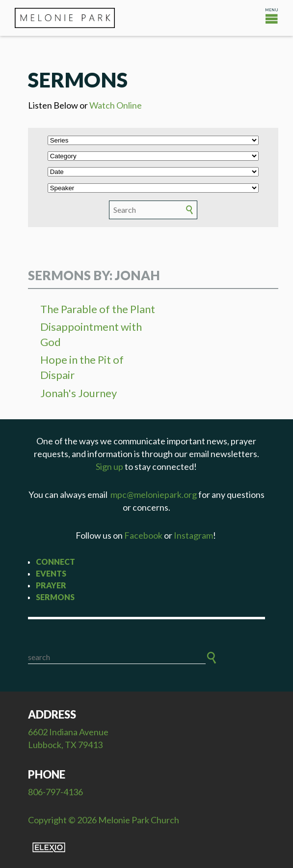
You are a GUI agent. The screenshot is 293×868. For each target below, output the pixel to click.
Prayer (51, 585)
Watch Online (116, 105)
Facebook (143, 535)
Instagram (193, 535)
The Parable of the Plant (98, 309)
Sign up (109, 466)
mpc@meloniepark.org (154, 494)
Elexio (49, 847)
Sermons (55, 597)
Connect (55, 562)
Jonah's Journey (79, 393)
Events (51, 573)
